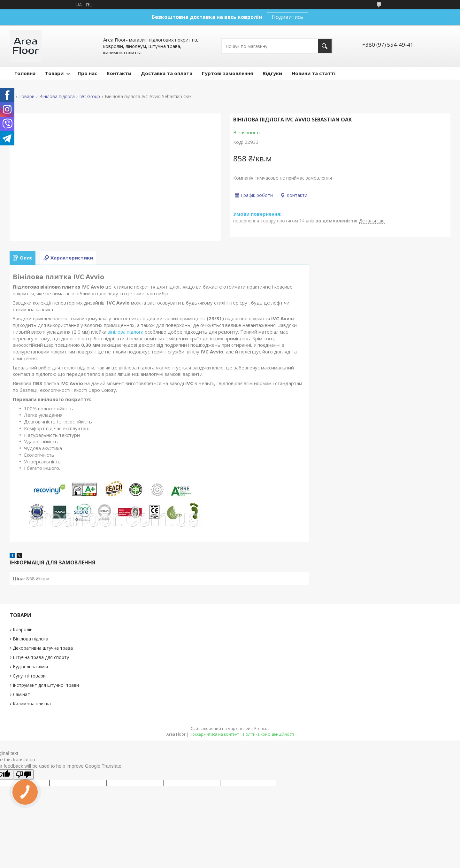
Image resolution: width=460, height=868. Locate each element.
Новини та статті (314, 73)
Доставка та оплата (167, 73)
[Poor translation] (23, 774)
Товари (54, 73)
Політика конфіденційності (268, 734)
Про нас (87, 73)
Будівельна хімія (30, 666)
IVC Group (90, 97)
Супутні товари (29, 676)
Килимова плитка (32, 704)
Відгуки (272, 73)
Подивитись (287, 17)
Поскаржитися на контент (214, 734)
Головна (25, 73)
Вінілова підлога (57, 97)
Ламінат (21, 694)
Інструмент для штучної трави (46, 685)
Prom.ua (262, 728)
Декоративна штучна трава (43, 648)
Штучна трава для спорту (41, 657)
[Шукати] (325, 46)
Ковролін (23, 629)
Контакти (119, 73)
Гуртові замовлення (227, 73)
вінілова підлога (126, 332)
